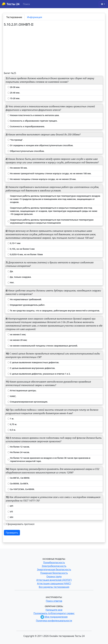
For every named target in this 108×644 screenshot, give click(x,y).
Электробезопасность (54, 566)
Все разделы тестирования (54, 587)
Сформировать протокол (20, 524)
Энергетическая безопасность (54, 569)
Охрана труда (54, 576)
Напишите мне (54, 610)
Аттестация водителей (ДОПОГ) (54, 580)
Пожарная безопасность (54, 573)
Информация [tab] (35, 17)
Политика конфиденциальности (54, 621)
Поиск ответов (54, 601)
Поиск (26, 4)
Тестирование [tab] (14, 17)
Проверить (12, 533)
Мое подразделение (54, 617)
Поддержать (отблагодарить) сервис (54, 613)
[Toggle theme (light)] (103, 4)
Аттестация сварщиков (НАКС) (54, 583)
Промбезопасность (54, 562)
